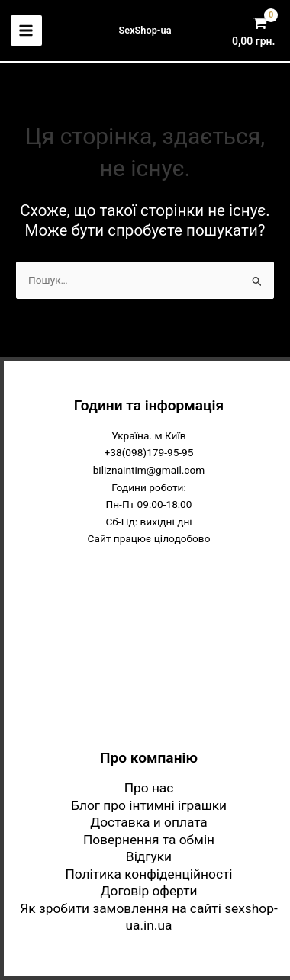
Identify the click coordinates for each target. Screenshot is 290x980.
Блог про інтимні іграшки (149, 805)
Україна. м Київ (148, 435)
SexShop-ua (145, 30)
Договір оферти (149, 891)
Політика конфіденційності (148, 874)
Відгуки (149, 856)
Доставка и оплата (149, 822)
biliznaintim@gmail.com (149, 470)
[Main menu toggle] (26, 31)
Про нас (149, 788)
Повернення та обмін (149, 840)
